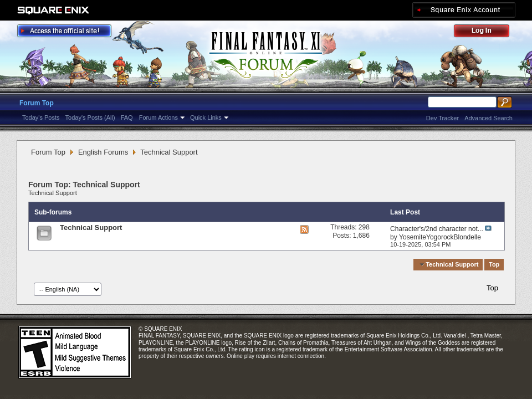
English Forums (103, 152)
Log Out (487, 32)
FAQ (127, 117)
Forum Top (37, 103)
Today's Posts (41, 117)
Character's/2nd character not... (437, 229)
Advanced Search (488, 118)
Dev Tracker (443, 118)
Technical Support (53, 193)
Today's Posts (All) (90, 117)
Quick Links (206, 117)
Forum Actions (158, 117)
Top (494, 264)
